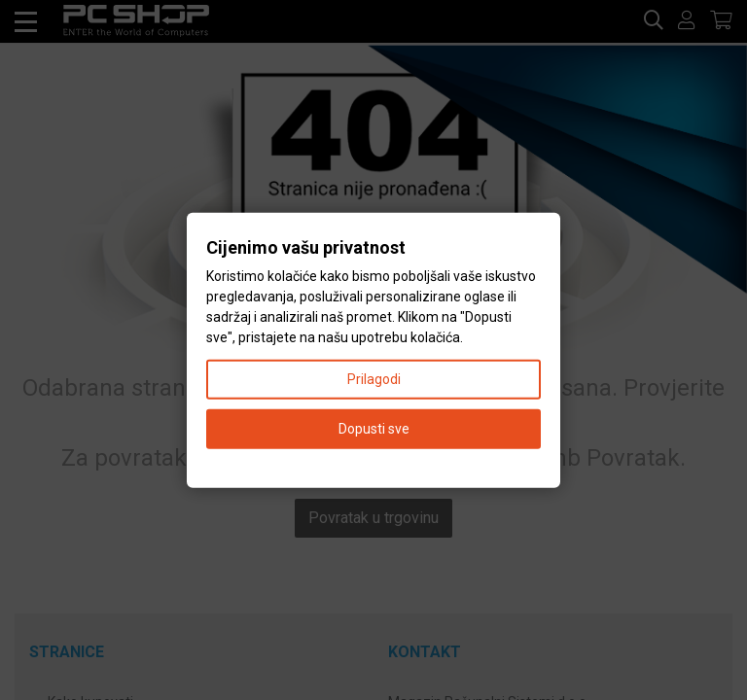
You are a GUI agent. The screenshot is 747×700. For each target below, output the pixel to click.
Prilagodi (374, 378)
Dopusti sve (374, 428)
